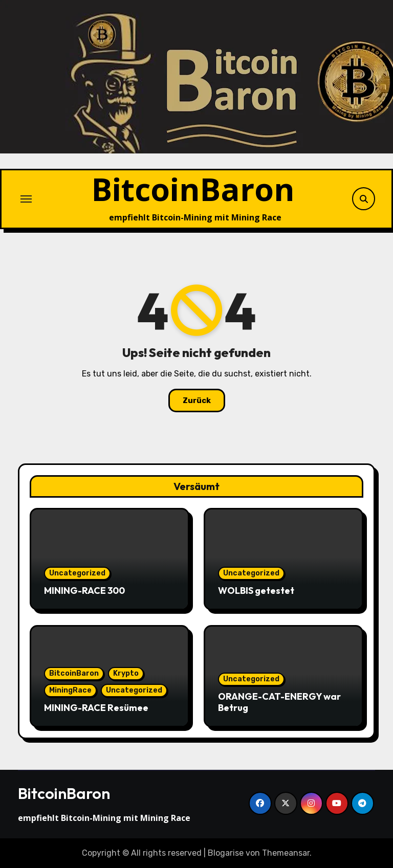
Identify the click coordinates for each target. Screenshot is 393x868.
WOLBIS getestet (256, 591)
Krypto (126, 673)
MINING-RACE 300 (84, 591)
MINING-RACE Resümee (96, 708)
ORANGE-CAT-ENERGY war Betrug (279, 702)
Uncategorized (77, 573)
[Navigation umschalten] (26, 199)
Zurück (197, 400)
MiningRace (70, 690)
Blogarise (226, 853)
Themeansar (286, 853)
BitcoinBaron (193, 189)
